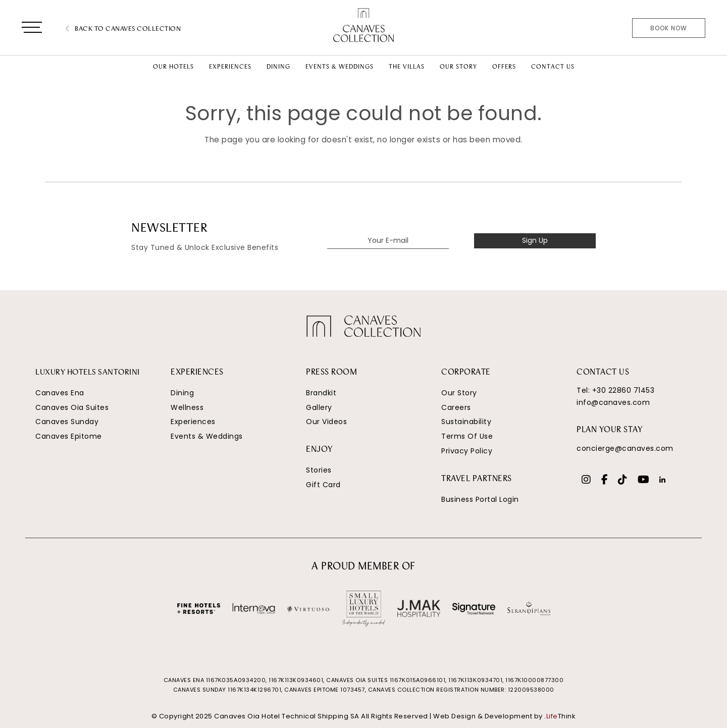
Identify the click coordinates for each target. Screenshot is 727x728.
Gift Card (323, 485)
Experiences (193, 422)
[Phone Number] (598, 29)
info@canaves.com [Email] (613, 402)
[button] (32, 29)
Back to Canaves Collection (123, 29)
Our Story (459, 393)
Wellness (187, 407)
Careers (456, 407)
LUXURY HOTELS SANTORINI (90, 373)
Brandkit (321, 393)
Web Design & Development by (504, 716)
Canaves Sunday (67, 422)
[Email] (615, 29)
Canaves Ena (60, 393)
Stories (319, 470)
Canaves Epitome (69, 436)
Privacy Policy (467, 451)
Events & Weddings (207, 436)
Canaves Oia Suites (72, 407)
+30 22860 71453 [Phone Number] (624, 390)
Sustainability (466, 422)
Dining (182, 393)
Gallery (319, 407)
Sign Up (535, 240)
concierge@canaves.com (625, 448)
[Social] (586, 481)
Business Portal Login (480, 499)
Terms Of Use (467, 436)
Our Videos (326, 422)
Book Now (669, 28)
